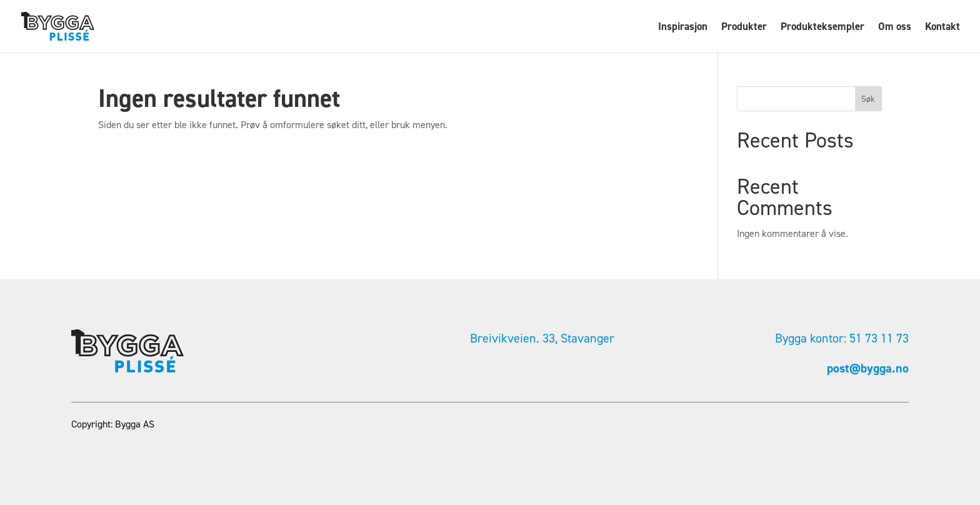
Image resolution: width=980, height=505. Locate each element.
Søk (868, 99)
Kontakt (942, 27)
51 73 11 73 (879, 338)
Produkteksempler (822, 27)
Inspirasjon (683, 27)
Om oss (895, 27)
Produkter (744, 27)
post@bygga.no (868, 368)
